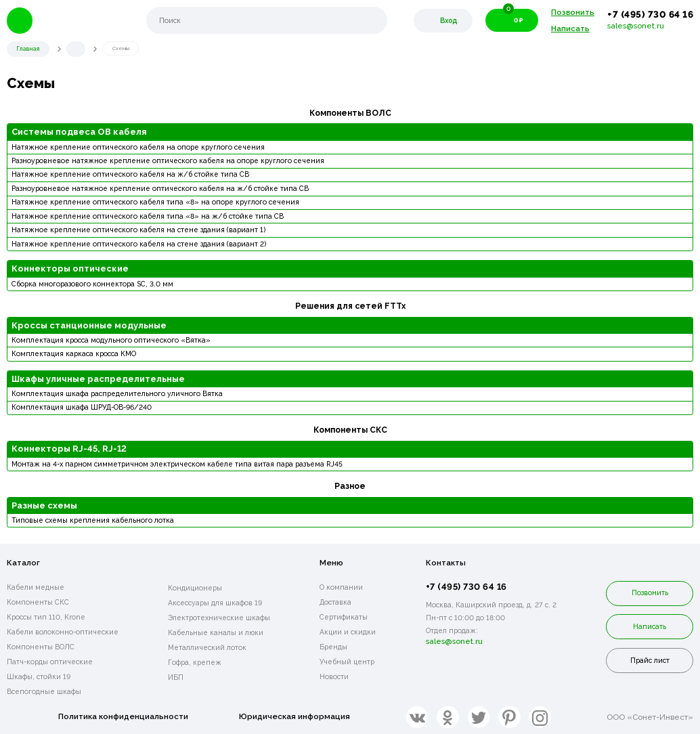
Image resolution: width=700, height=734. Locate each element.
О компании (341, 586)
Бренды (333, 646)
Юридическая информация (295, 716)
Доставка (335, 601)
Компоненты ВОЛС (41, 646)
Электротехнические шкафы (219, 616)
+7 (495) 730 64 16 (650, 14)
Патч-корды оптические (50, 661)
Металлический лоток (207, 646)
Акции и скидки (348, 631)
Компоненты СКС (38, 601)
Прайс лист (650, 660)
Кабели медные (36, 586)
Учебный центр (347, 661)
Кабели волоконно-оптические (63, 631)
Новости (334, 676)
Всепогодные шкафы (44, 690)
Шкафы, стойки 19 (39, 676)
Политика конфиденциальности (123, 716)
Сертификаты (344, 616)
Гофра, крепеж (195, 661)
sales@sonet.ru (636, 26)
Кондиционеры (195, 586)
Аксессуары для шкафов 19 (215, 601)
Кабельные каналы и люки (216, 631)
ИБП (176, 676)
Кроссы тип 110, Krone (46, 616)
